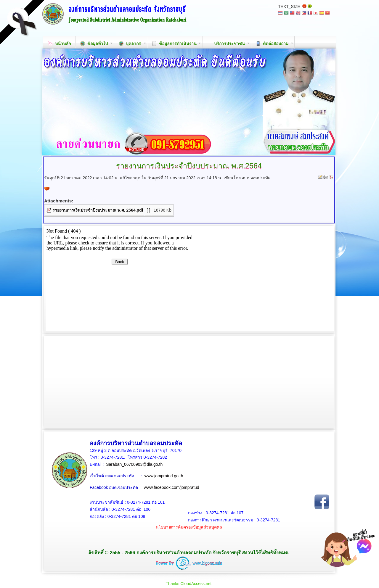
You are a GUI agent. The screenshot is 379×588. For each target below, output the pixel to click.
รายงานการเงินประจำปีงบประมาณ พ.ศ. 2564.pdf (98, 210)
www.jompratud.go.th (164, 476)
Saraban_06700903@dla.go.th (134, 464)
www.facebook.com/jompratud (172, 487)
